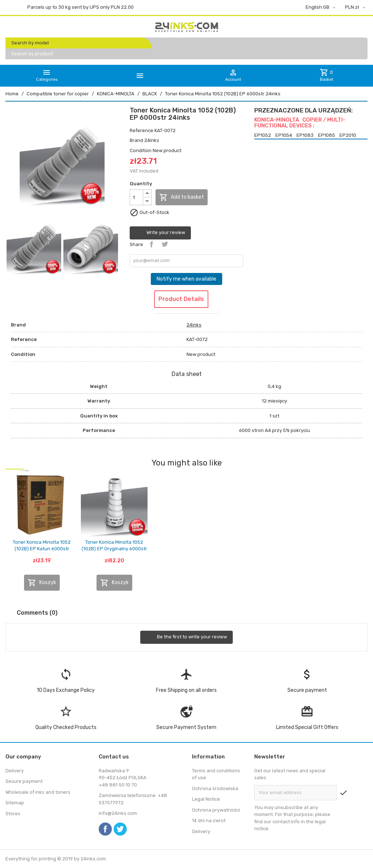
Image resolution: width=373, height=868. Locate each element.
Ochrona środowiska (215, 788)
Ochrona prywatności (216, 810)
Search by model (30, 43)
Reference (142, 130)
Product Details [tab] (181, 299)
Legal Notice (206, 799)
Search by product (32, 54)
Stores (13, 814)
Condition (141, 150)
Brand (136, 140)
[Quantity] (136, 197)
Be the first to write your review (186, 637)
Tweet (165, 244)
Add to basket (182, 197)
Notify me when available (186, 279)
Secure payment (24, 781)
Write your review (160, 233)
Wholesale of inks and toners (38, 792)
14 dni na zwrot (209, 821)
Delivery (15, 771)
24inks (152, 140)
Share (152, 244)
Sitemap (15, 803)
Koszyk (42, 583)
